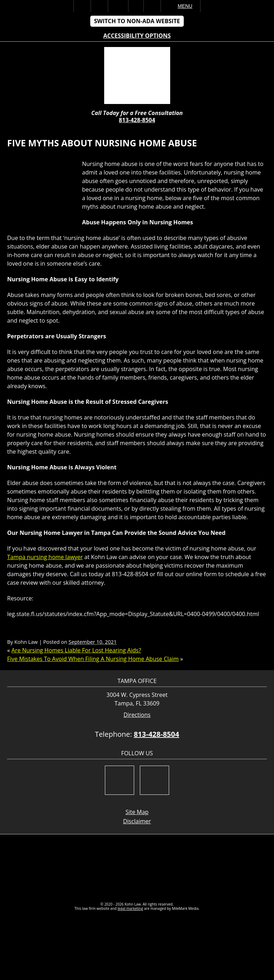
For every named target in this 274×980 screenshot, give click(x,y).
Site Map (137, 812)
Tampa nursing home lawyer (45, 557)
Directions (137, 715)
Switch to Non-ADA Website (137, 21)
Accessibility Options (137, 36)
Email (118, 6)
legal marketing (131, 908)
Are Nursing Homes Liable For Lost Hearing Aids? (76, 650)
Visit (136, 6)
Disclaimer (137, 821)
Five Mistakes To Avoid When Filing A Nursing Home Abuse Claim (93, 659)
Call (99, 6)
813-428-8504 (137, 120)
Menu (185, 6)
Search (152, 6)
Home (82, 6)
